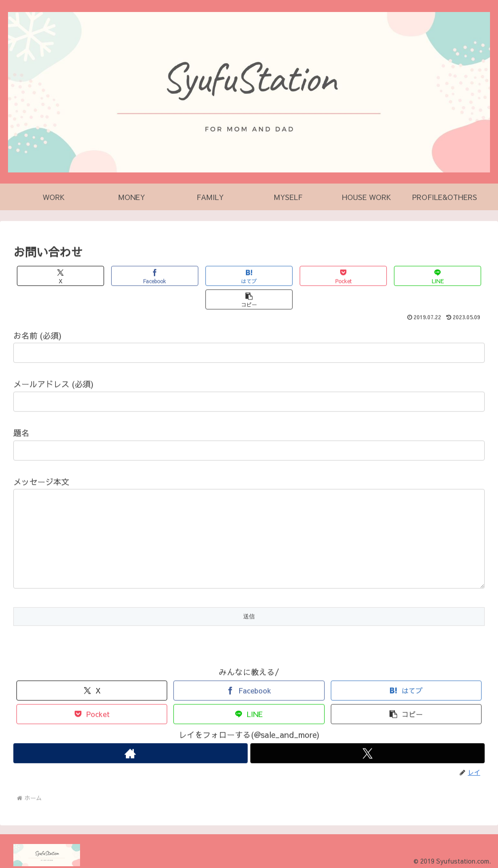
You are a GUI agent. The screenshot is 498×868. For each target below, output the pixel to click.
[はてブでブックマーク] (210, 277)
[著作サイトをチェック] (130, 749)
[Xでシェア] (53, 277)
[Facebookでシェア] (131, 277)
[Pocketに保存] (289, 277)
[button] (446, 277)
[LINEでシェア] (367, 277)
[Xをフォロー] (368, 749)
